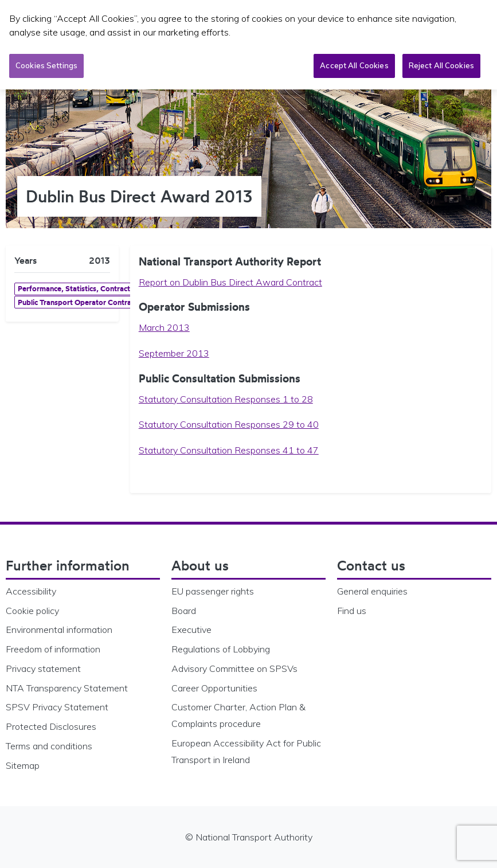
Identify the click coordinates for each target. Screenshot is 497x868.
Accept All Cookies (354, 65)
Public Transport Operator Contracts (79, 302)
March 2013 (164, 327)
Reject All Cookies (441, 65)
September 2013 (174, 353)
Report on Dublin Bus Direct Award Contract (230, 282)
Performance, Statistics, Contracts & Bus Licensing (103, 288)
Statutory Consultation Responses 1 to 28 (226, 399)
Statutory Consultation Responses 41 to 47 (229, 450)
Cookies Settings (46, 65)
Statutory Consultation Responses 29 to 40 (229, 424)
